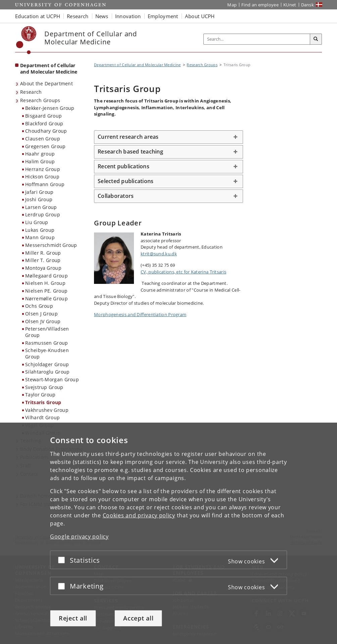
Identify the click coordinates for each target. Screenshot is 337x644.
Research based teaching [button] (130, 152)
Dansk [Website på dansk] (308, 5)
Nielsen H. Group (45, 283)
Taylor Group (40, 395)
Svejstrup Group (44, 387)
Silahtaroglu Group (47, 372)
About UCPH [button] (200, 16)
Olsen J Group (41, 314)
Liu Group (37, 222)
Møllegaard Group (46, 276)
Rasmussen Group (47, 343)
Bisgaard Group (43, 116)
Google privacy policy (79, 536)
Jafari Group (39, 192)
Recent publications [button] (124, 166)
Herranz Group (43, 169)
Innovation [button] (128, 16)
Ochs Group (39, 306)
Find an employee (260, 5)
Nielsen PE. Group (46, 291)
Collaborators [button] (116, 196)
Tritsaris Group (43, 402)
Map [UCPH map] (232, 5)
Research (31, 92)
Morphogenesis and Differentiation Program (140, 314)
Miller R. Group (43, 253)
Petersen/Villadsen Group (47, 332)
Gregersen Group (45, 146)
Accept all (138, 618)
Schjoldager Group (47, 364)
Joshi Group (39, 199)
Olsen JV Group (43, 321)
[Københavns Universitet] (26, 40)
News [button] (102, 16)
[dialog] (168, 533)
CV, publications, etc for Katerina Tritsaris (183, 272)
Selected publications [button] (126, 181)
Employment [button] (163, 16)
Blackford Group (44, 123)
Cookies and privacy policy (139, 515)
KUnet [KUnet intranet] (290, 5)
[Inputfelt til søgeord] (257, 39)
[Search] (316, 39)
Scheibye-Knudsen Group (47, 353)
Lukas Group (40, 230)
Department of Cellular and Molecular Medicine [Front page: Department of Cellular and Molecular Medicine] (49, 69)
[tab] (168, 137)
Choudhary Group (46, 131)
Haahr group (40, 154)
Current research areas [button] (128, 137)
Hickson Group (42, 177)
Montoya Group (43, 268)
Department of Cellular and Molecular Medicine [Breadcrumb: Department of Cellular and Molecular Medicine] (137, 65)
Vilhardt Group (42, 417)
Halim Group (40, 161)
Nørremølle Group (46, 298)
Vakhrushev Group (47, 410)
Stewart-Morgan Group (52, 379)
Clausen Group (43, 139)
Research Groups (40, 100)
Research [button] (78, 16)
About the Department (46, 83)
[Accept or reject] (63, 560)
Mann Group (40, 237)
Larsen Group (41, 207)
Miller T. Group (43, 260)
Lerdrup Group (43, 214)
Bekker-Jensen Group (50, 108)
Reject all (73, 618)
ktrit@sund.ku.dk (159, 254)
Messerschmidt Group (51, 245)
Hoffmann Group (45, 184)
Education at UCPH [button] (38, 16)
